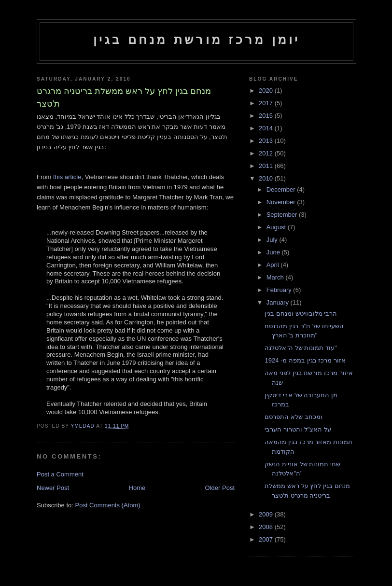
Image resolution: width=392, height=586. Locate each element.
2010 (267, 178)
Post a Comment (60, 474)
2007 (267, 539)
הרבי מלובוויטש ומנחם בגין (301, 314)
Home (137, 488)
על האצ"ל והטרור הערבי (298, 429)
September (283, 215)
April (274, 265)
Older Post (220, 488)
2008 (267, 527)
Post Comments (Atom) (108, 505)
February (280, 290)
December (282, 189)
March (276, 277)
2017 (267, 103)
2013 (267, 141)
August (277, 227)
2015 (267, 116)
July (273, 240)
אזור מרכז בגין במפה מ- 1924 (305, 360)
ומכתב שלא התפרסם (293, 417)
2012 (267, 153)
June (274, 252)
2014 (267, 128)
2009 (267, 514)
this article (67, 177)
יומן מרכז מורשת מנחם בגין (197, 40)
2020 (267, 91)
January (279, 302)
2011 (267, 166)
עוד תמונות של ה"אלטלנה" (301, 348)
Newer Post (53, 488)
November (282, 202)
